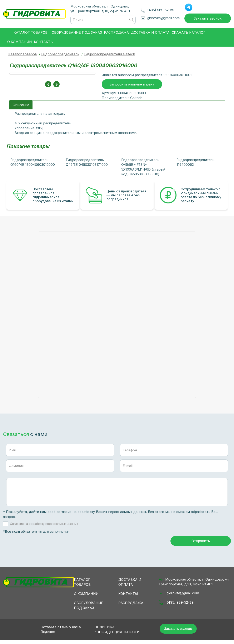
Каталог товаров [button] (27, 34)
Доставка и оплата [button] (150, 33)
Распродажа (131, 606)
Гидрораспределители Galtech (109, 55)
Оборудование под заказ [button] (77, 33)
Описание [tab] (21, 107)
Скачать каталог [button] (189, 33)
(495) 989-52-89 (159, 10)
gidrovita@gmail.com (161, 18)
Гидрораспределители (60, 55)
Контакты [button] (44, 43)
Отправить (201, 544)
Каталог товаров (23, 55)
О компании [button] (20, 43)
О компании (86, 596)
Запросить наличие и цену (132, 86)
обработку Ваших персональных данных (112, 514)
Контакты (128, 596)
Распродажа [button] (116, 33)
